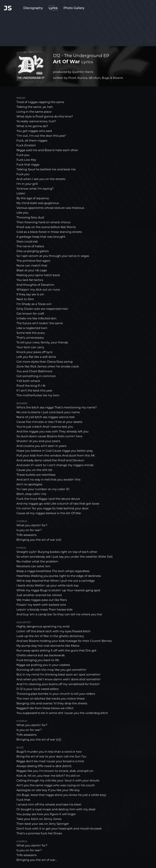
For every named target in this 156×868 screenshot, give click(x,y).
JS (8, 8)
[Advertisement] (78, 28)
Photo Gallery (74, 8)
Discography (33, 8)
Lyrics (53, 8)
